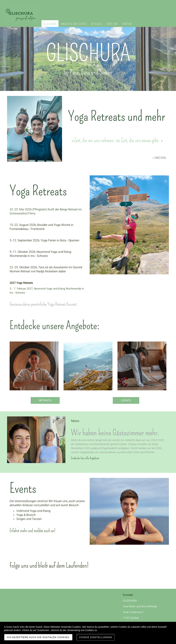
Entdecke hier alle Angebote (85, 458)
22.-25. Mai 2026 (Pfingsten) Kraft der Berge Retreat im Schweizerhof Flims (46, 211)
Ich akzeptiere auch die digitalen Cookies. (38, 637)
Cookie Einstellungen (96, 637)
